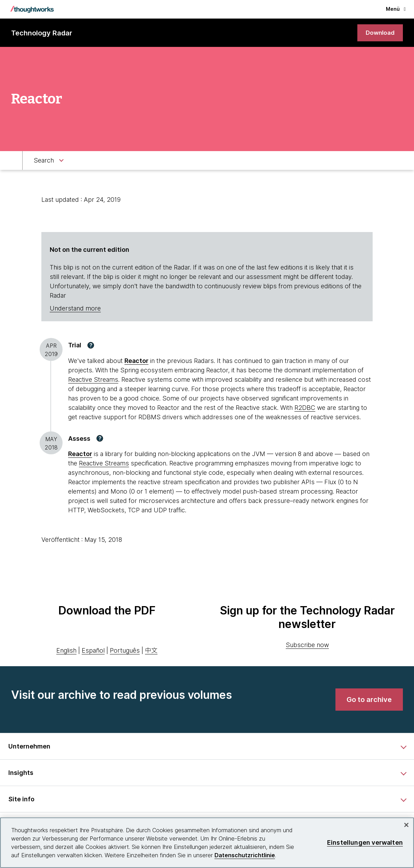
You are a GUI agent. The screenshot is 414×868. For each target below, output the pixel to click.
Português (125, 651)
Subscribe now (307, 646)
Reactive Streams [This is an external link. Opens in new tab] (93, 380)
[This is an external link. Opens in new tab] (80, 454)
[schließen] (406, 825)
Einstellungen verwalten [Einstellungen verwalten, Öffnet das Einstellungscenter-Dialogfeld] (365, 842)
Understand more (75, 309)
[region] (207, 843)
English (66, 651)
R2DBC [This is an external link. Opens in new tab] (305, 408)
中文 (151, 651)
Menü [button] (396, 9)
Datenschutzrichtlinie (245, 855)
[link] (379, 33)
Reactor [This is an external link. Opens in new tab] (136, 361)
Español (93, 651)
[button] (91, 346)
